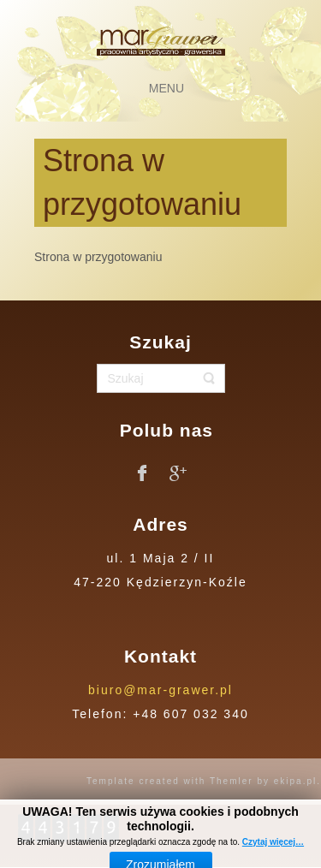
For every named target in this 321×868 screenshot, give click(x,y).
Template (111, 781)
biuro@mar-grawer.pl (160, 690)
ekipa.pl (295, 781)
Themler (232, 781)
